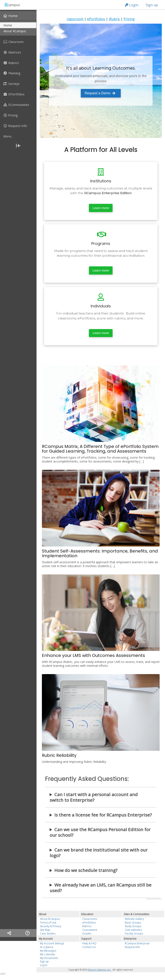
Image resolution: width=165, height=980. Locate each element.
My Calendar (48, 954)
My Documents (49, 958)
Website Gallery (134, 919)
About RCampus (50, 919)
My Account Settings (52, 943)
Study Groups (133, 926)
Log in (44, 965)
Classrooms (90, 919)
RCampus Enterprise (137, 943)
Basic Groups (133, 923)
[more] (18, 136)
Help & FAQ (89, 943)
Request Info (132, 947)
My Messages (48, 951)
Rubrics (87, 926)
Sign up (152, 5)
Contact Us (89, 947)
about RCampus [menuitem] (15, 31)
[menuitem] (18, 16)
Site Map (45, 930)
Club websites (133, 930)
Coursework (90, 930)
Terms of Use (48, 923)
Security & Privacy (51, 926)
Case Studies (48, 933)
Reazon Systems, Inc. (100, 970)
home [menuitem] (8, 25)
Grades (87, 933)
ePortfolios (89, 923)
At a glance (47, 947)
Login (132, 5)
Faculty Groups (134, 933)
